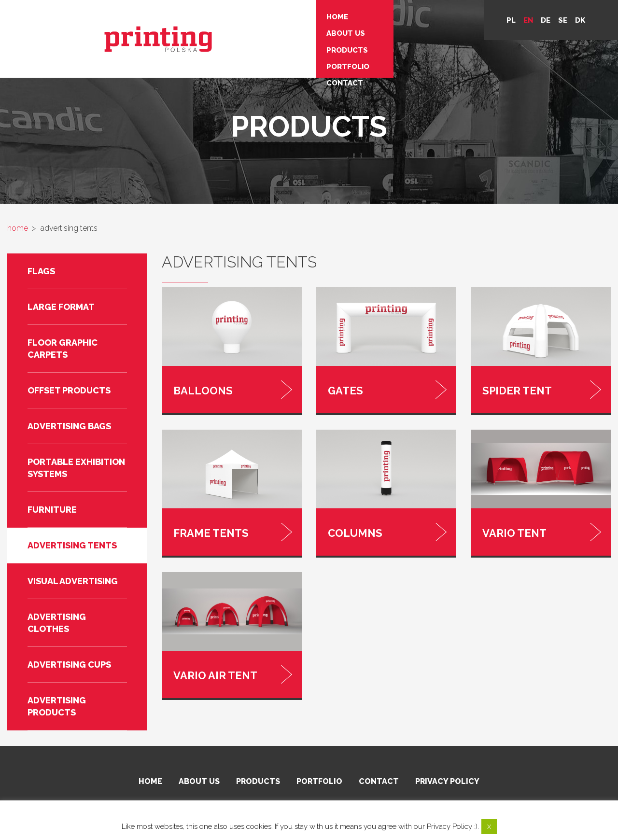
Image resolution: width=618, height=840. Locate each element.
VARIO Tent (507, 525)
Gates (343, 388)
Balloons (197, 388)
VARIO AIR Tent (205, 661)
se (563, 20)
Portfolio (198, 51)
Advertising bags (69, 426)
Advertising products (57, 706)
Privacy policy (447, 783)
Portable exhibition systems (76, 468)
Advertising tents (72, 545)
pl (511, 20)
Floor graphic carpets (63, 349)
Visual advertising (73, 581)
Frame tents (202, 525)
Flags (41, 271)
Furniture (52, 510)
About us (196, 27)
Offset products (69, 390)
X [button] (489, 827)
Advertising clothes (57, 623)
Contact (195, 63)
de (546, 20)
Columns (349, 525)
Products (197, 39)
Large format (61, 307)
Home (188, 14)
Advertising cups (69, 665)
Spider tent (509, 388)
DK (580, 20)
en (528, 20)
